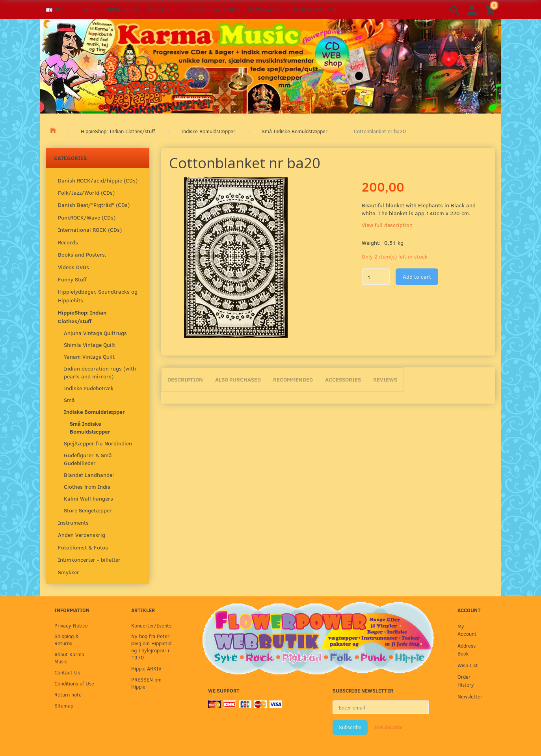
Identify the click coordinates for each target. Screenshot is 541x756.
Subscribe (350, 727)
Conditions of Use (74, 683)
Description (185, 379)
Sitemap (64, 705)
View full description (387, 225)
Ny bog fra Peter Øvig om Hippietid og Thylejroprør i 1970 (151, 647)
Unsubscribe (389, 727)
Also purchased (238, 379)
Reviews (385, 379)
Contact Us (164, 9)
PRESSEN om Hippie (314, 9)
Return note (68, 694)
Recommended (293, 379)
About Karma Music (112, 9)
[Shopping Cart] (491, 10)
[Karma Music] (271, 65)
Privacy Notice (71, 625)
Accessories (343, 379)
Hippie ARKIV (264, 9)
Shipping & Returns (67, 640)
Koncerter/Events (214, 9)
